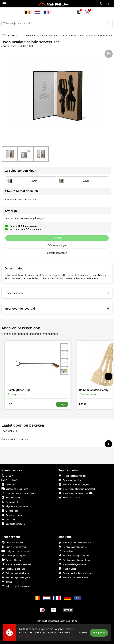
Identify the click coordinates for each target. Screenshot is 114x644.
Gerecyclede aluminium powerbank (77, 489)
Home (15, 35)
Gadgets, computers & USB (16, 551)
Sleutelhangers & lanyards (16, 577)
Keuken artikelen (69, 35)
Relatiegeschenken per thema (75, 560)
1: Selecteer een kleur (20, 171)
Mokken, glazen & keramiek (16, 564)
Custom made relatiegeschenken (76, 573)
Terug (7, 35)
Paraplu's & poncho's (13, 569)
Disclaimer (9, 519)
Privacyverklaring (12, 515)
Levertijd (8, 484)
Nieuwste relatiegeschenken (74, 555)
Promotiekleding (11, 560)
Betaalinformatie (11, 497)
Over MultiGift (10, 480)
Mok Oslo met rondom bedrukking (76, 493)
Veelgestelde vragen (13, 524)
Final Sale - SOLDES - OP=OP (75, 542)
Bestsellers (66, 551)
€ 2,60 (83, 404)
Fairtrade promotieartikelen (73, 577)
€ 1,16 (11, 404)
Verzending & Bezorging (15, 489)
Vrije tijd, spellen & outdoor (16, 586)
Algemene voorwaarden (15, 506)
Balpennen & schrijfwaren (16, 573)
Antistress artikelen (12, 542)
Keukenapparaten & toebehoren (42, 35)
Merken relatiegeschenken (73, 564)
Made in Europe (68, 569)
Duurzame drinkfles (70, 480)
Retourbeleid (10, 502)
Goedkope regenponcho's (16, 555)
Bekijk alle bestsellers (71, 497)
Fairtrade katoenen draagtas (74, 484)
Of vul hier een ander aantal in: (21, 200)
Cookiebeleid (10, 511)
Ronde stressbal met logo (73, 476)
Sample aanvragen (57, 253)
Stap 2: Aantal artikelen (22, 191)
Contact (7, 476)
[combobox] (54, 24)
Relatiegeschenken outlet (72, 547)
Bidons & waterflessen (14, 547)
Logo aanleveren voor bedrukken (19, 493)
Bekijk (62, 404)
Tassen (7, 582)
